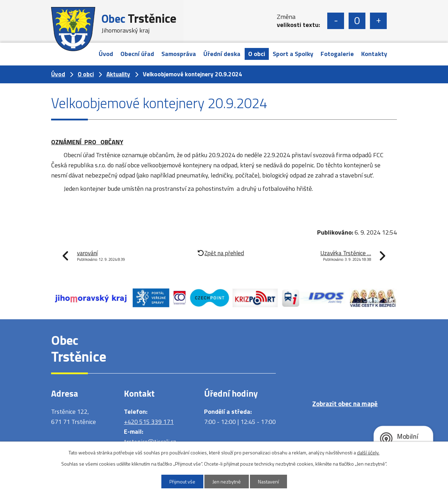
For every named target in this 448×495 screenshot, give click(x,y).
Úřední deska (222, 54)
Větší (378, 21)
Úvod (106, 54)
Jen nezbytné (227, 482)
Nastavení (268, 482)
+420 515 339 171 (149, 422)
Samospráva (179, 54)
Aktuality (118, 74)
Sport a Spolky (293, 54)
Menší (336, 21)
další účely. (368, 452)
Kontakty (374, 54)
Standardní (357, 21)
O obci (257, 54)
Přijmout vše (182, 482)
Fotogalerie (337, 54)
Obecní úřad (137, 54)
